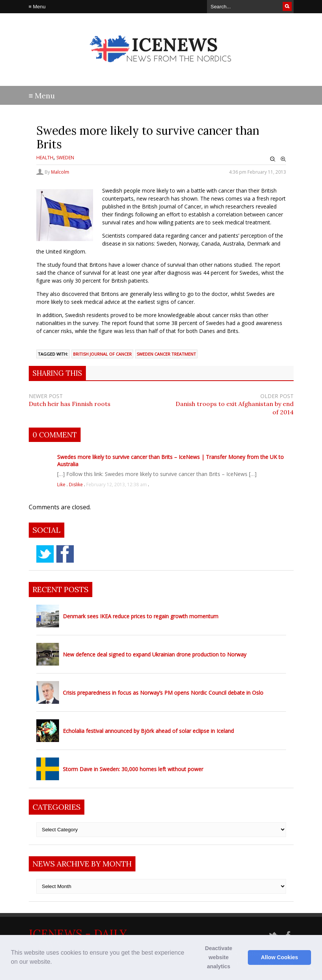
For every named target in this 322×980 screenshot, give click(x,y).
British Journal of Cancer (102, 354)
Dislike (76, 485)
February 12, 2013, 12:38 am (117, 485)
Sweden (65, 158)
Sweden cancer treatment (166, 354)
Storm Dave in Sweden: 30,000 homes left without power (133, 769)
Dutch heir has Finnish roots (70, 404)
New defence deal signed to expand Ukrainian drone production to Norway (155, 654)
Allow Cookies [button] (280, 957)
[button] (55, 963)
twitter (45, 554)
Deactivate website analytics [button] (219, 957)
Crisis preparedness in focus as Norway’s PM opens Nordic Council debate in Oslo (163, 693)
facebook (65, 554)
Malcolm (60, 172)
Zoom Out (273, 159)
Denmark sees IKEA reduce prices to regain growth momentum (141, 616)
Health (45, 158)
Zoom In (283, 159)
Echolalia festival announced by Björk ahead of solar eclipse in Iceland (148, 731)
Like (62, 485)
